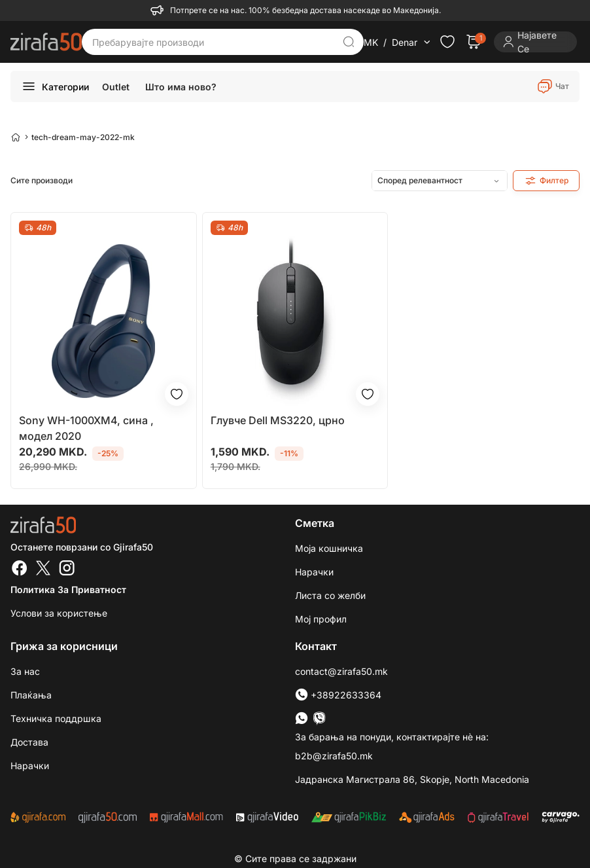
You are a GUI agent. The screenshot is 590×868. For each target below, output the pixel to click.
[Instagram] (67, 570)
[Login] (535, 42)
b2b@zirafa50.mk (334, 756)
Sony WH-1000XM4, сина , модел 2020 (86, 428)
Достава (29, 742)
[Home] (16, 137)
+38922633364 (338, 695)
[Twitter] (43, 570)
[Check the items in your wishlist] (447, 42)
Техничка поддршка (56, 718)
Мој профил (321, 619)
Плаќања (31, 695)
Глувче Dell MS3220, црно (278, 420)
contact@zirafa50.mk (341, 671)
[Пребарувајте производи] (213, 42)
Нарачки (314, 572)
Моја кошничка (329, 548)
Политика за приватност (68, 589)
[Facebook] (20, 570)
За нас (25, 671)
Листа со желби (330, 595)
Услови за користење (59, 613)
